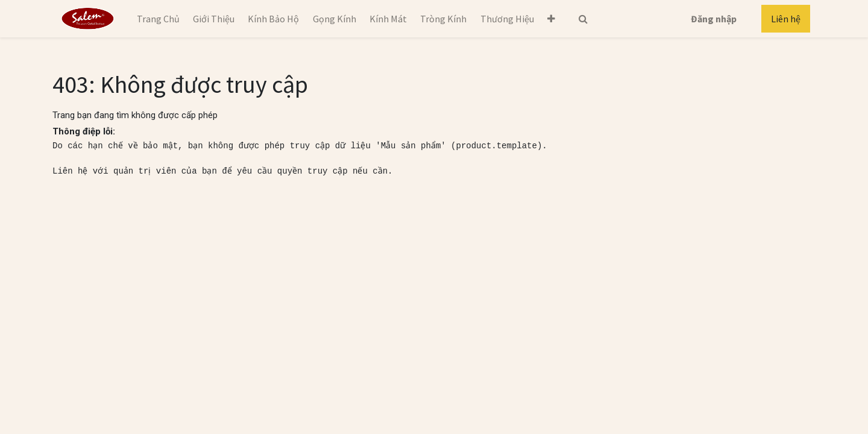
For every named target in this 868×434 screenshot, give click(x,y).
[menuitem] (158, 19)
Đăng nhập (714, 19)
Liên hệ (786, 19)
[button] (551, 19)
